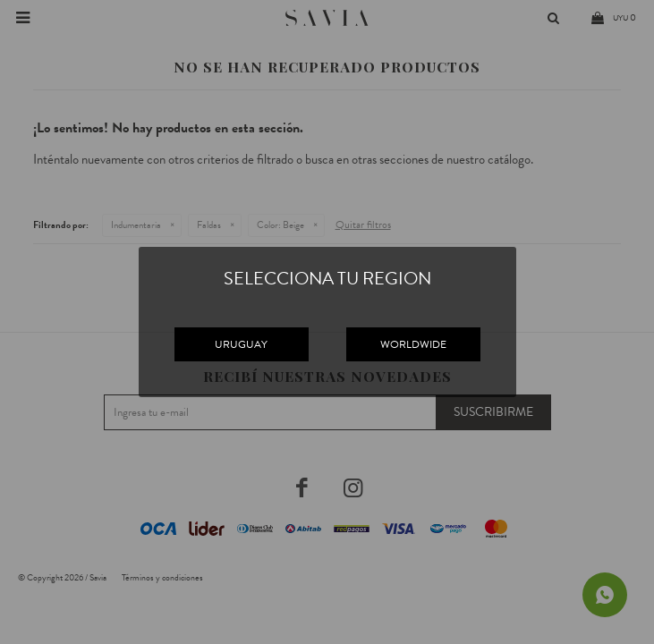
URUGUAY (241, 344)
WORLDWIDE (413, 344)
